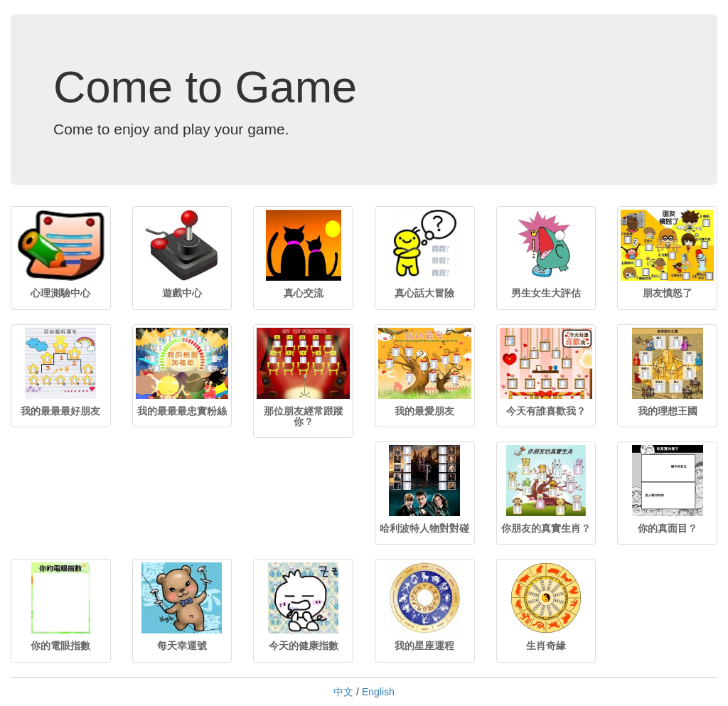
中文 (343, 692)
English (378, 692)
